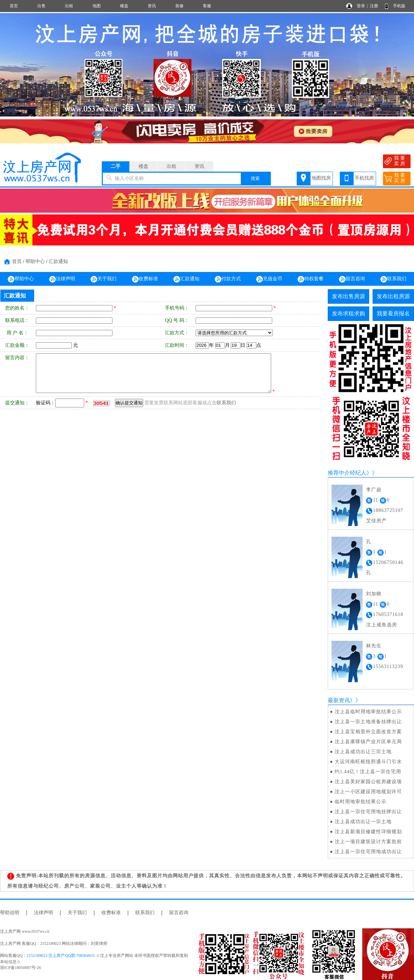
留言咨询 (352, 279)
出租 (69, 6)
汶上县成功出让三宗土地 (363, 752)
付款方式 (228, 279)
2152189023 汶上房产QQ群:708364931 (61, 956)
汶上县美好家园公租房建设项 (368, 782)
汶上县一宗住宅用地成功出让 (368, 852)
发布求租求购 (348, 314)
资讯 (152, 6)
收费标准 (145, 279)
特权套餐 (310, 279)
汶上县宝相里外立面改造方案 (368, 732)
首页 (14, 6)
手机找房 (364, 178)
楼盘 (124, 6)
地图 (97, 6)
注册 (374, 6)
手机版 (399, 6)
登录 (361, 6)
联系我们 (393, 279)
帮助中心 (35, 261)
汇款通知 (58, 261)
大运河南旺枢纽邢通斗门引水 (368, 762)
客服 (207, 6)
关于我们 (103, 279)
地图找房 (321, 178)
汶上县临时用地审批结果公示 (368, 712)
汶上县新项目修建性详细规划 (368, 832)
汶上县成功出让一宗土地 (363, 822)
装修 (179, 6)
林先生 (374, 646)
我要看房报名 (393, 314)
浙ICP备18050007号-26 (21, 968)
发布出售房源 (348, 296)
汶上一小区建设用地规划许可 (368, 792)
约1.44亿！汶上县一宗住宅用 (368, 772)
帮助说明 (10, 913)
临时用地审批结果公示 (361, 802)
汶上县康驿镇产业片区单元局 (368, 742)
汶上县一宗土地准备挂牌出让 (368, 722)
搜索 (255, 178)
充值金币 (269, 279)
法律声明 (62, 279)
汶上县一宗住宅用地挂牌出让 (368, 812)
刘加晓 (374, 594)
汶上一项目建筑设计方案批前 (368, 842)
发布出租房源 (393, 296)
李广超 (374, 490)
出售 (41, 6)
